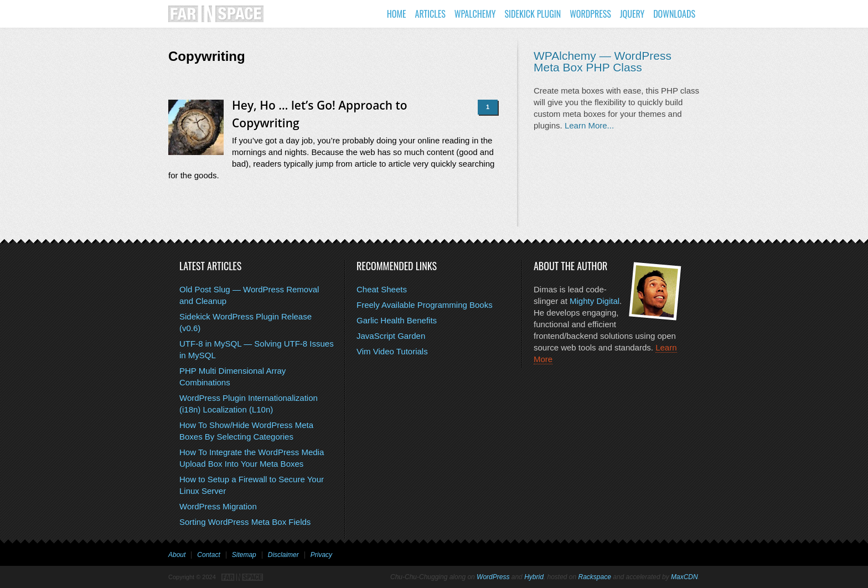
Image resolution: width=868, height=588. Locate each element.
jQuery (632, 14)
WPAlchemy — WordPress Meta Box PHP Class (603, 61)
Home (397, 14)
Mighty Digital (595, 301)
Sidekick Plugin (533, 14)
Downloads (674, 14)
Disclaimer (283, 555)
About (177, 555)
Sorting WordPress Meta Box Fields (245, 522)
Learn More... (589, 125)
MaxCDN (684, 577)
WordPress (590, 14)
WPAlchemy (475, 14)
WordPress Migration (218, 506)
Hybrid (534, 577)
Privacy (321, 555)
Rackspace (595, 577)
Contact (208, 555)
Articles (430, 14)
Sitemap (244, 555)
